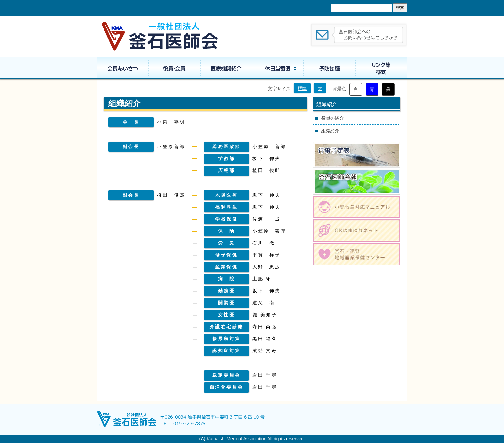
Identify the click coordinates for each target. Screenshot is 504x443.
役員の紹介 (333, 118)
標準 (302, 88)
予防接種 (330, 68)
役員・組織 (174, 68)
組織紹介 (330, 131)
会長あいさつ (123, 68)
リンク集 (381, 68)
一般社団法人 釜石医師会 (160, 36)
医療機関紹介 (226, 68)
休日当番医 (278, 68)
